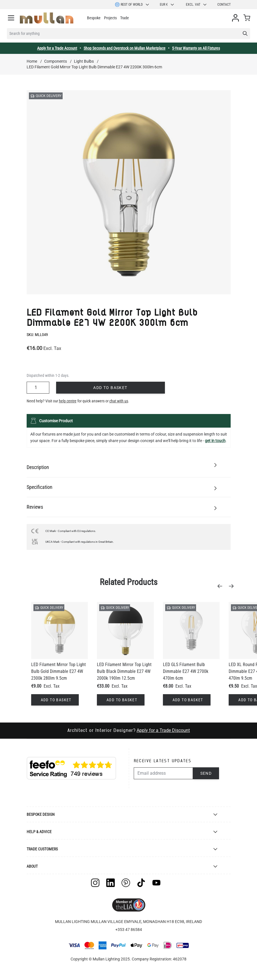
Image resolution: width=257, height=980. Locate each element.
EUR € (167, 5)
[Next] (233, 586)
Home (32, 61)
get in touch (215, 441)
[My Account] (235, 18)
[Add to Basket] (55, 700)
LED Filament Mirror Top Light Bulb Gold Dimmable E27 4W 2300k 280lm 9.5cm (59, 671)
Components (56, 61)
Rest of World (132, 5)
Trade (125, 18)
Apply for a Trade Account (57, 48)
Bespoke (94, 18)
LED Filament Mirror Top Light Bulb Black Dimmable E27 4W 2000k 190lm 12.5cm (124, 671)
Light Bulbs (84, 61)
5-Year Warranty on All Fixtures (196, 48)
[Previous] (222, 586)
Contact (224, 5)
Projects (110, 18)
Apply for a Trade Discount (163, 730)
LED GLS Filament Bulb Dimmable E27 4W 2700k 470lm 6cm (186, 671)
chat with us (119, 401)
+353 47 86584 (129, 930)
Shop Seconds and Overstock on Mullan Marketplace (125, 48)
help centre (68, 401)
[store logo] (47, 18)
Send (206, 773)
